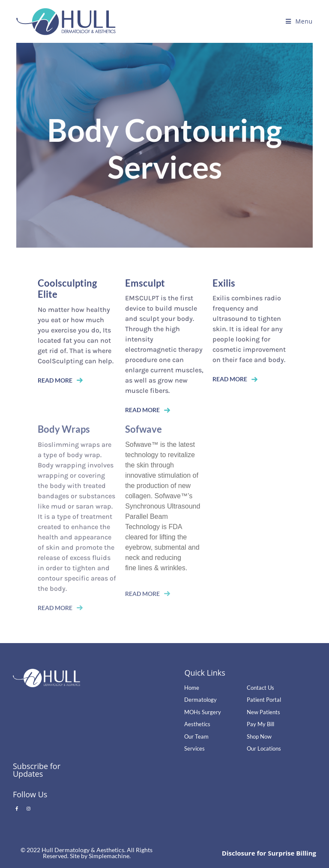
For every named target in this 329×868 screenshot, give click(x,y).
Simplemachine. (110, 856)
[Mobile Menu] (299, 21)
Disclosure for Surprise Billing (269, 853)
